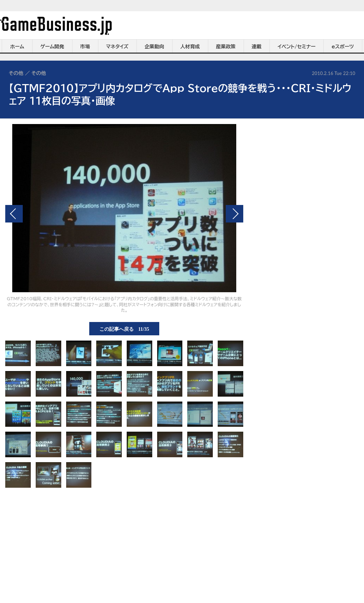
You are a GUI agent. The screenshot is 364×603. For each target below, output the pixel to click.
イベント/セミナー (297, 47)
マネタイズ (117, 47)
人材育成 (190, 47)
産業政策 (226, 47)
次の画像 (234, 214)
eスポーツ (343, 47)
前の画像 (14, 214)
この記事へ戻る (124, 329)
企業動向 (154, 47)
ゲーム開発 (52, 47)
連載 (257, 47)
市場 (85, 47)
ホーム (17, 47)
